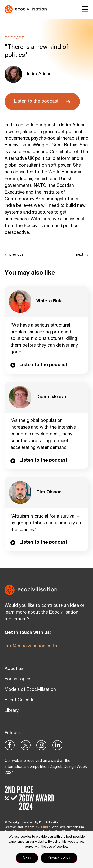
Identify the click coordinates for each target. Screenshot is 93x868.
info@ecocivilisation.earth (31, 646)
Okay (27, 858)
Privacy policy (59, 858)
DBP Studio (43, 827)
